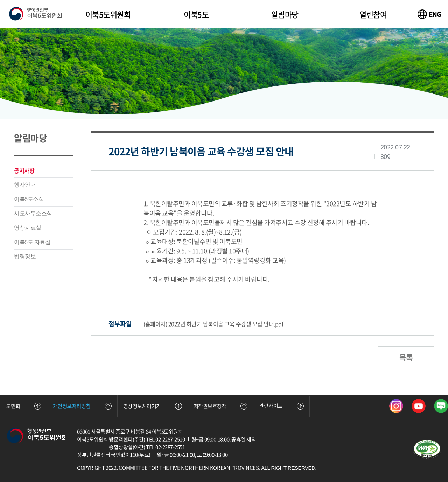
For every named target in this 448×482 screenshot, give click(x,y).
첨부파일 (120, 324)
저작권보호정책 (221, 406)
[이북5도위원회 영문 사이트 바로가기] (429, 14)
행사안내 (25, 185)
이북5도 (196, 14)
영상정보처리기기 (153, 406)
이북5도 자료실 (32, 242)
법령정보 (25, 256)
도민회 (24, 406)
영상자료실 (28, 228)
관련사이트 (281, 406)
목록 (406, 357)
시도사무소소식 (33, 213)
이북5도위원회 (108, 14)
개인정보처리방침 (82, 406)
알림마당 (285, 14)
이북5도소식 (29, 199)
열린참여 (373, 14)
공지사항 (24, 170)
